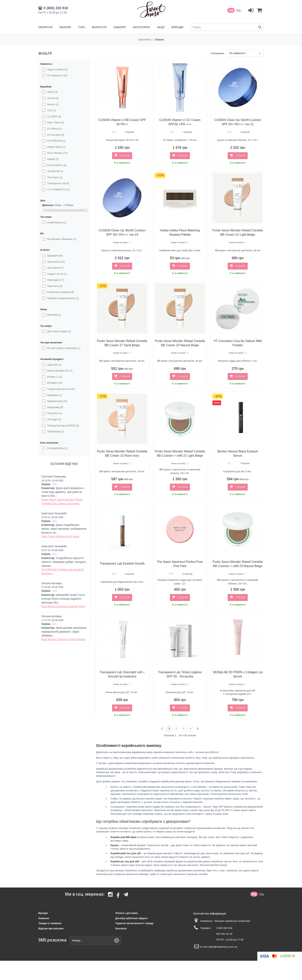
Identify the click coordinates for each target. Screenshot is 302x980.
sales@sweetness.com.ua (223, 947)
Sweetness (145, 40)
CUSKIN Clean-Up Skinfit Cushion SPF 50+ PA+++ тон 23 (122, 232)
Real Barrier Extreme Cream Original (63, 639)
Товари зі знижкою (50, 923)
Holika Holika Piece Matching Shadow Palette (180, 232)
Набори (120, 27)
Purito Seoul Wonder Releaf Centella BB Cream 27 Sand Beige (122, 343)
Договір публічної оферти (131, 918)
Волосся (99, 27)
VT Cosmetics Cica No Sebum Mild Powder (238, 343)
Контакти (121, 928)
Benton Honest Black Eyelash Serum (238, 453)
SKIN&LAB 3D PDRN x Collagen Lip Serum (238, 674)
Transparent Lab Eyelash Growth (122, 564)
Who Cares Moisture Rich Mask (60, 536)
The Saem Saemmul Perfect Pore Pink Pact (180, 564)
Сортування (217, 53)
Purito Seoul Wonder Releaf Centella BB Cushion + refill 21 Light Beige (180, 453)
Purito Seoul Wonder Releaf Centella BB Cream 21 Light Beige (238, 232)
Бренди (177, 27)
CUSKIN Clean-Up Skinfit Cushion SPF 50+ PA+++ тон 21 (238, 122)
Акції (161, 27)
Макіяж (65, 27)
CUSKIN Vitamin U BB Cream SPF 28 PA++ (122, 122)
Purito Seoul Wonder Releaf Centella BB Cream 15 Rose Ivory (122, 453)
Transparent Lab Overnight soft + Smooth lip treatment (122, 674)
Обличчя (45, 27)
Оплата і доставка (127, 913)
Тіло (82, 27)
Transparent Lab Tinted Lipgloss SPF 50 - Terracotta (180, 674)
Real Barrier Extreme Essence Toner (63, 606)
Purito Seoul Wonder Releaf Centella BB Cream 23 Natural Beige (180, 343)
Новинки (44, 918)
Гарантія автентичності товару (134, 923)
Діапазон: (48, 205)
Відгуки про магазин (51, 928)
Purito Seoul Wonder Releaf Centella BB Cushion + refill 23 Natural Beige (238, 564)
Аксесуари (141, 27)
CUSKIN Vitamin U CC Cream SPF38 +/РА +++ (180, 122)
